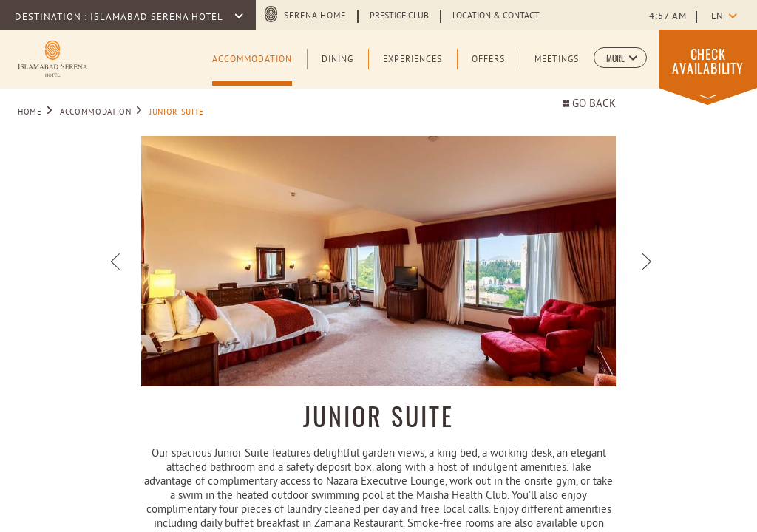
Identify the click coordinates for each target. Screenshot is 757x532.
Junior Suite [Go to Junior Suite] (177, 112)
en (717, 17)
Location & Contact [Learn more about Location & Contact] (496, 16)
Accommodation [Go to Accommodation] (95, 112)
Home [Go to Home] (30, 112)
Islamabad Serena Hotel (158, 18)
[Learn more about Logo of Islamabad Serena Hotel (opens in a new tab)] (52, 57)
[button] (620, 58)
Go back (589, 105)
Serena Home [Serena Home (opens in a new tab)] (315, 16)
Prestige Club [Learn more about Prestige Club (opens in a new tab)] (399, 16)
